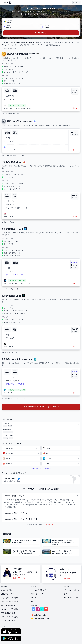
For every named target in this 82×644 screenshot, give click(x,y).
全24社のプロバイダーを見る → (41, 468)
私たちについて (37, 594)
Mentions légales (71, 598)
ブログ (34, 598)
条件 (66, 594)
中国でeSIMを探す (8, 613)
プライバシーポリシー (72, 590)
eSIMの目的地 (7, 590)
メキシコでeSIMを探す (10, 617)
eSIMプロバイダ (7, 594)
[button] (41, 99)
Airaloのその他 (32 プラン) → (11, 222)
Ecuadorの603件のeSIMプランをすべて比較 (41, 407)
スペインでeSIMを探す (10, 609)
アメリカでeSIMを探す (10, 602)
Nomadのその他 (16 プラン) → (12, 289)
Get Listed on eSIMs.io (41, 619)
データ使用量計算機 (39, 590)
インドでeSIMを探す (9, 620)
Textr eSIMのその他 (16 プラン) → (13, 155)
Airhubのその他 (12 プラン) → (12, 114)
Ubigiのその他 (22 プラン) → (11, 352)
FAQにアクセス (19, 578)
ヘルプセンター (50, 525)
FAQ (33, 602)
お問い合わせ (65, 579)
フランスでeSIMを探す (10, 598)
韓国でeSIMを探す (8, 605)
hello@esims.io (39, 615)
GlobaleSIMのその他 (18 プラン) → (13, 398)
